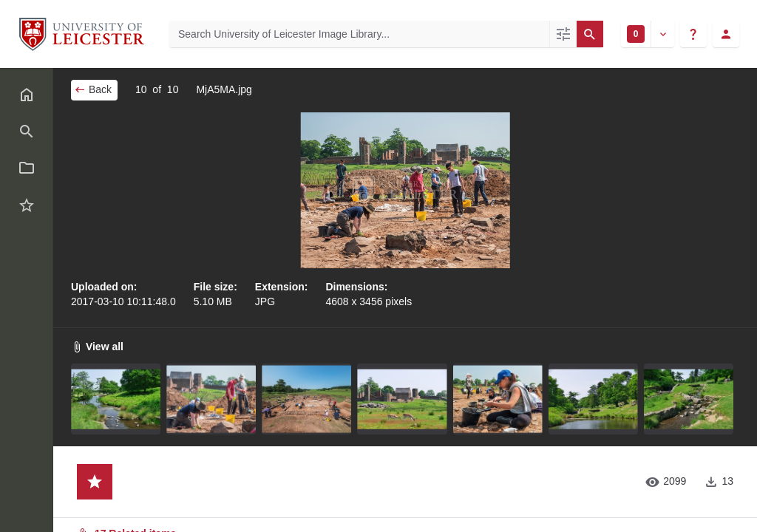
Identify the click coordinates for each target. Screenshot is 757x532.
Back (93, 89)
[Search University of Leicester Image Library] (359, 34)
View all (97, 347)
